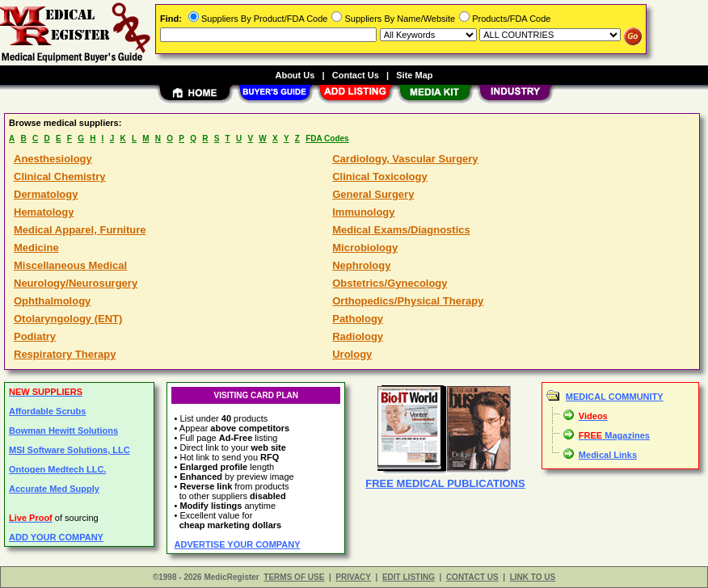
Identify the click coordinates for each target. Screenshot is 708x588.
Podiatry (35, 336)
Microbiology (365, 248)
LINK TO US (533, 577)
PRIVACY (353, 577)
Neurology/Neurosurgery (76, 283)
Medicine (36, 248)
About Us (295, 75)
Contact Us (356, 75)
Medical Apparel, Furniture (80, 230)
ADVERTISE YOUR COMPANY (238, 544)
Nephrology (361, 265)
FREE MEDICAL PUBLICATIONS (445, 483)
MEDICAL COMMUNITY (615, 397)
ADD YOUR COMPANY (56, 537)
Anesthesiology (53, 159)
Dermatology (46, 194)
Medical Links (608, 455)
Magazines (614, 435)
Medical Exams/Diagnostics (401, 230)
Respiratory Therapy (65, 354)
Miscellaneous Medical (70, 265)
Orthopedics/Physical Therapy (408, 301)
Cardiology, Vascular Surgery (405, 159)
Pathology (358, 319)
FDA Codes (327, 139)
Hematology (44, 212)
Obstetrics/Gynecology (390, 283)
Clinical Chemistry (59, 176)
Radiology (358, 336)
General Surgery (373, 194)
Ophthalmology (52, 301)
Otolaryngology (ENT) (68, 319)
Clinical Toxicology (380, 176)
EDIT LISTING (409, 577)
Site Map (414, 75)
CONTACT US (472, 577)
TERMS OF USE (294, 577)
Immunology (363, 212)
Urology (352, 354)
